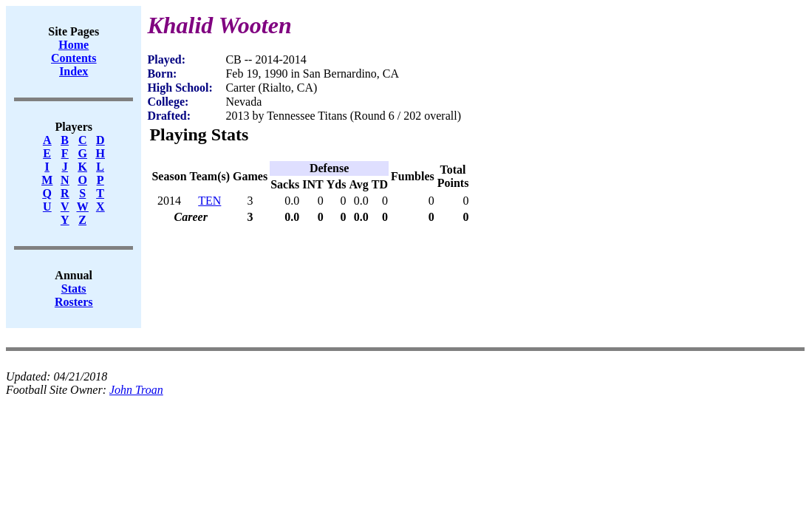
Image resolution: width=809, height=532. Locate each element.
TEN (209, 201)
